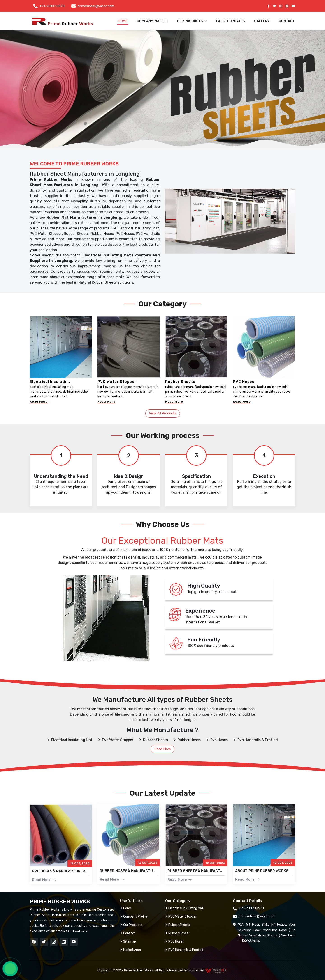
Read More (39, 402)
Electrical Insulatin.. (50, 382)
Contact (287, 21)
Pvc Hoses (217, 740)
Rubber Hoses (187, 740)
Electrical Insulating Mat (70, 740)
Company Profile (152, 21)
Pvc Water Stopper (116, 740)
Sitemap (128, 942)
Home (123, 21)
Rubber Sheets (180, 382)
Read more (80, 931)
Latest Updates (230, 21)
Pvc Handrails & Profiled (256, 740)
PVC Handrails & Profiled (184, 950)
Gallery (262, 21)
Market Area (130, 950)
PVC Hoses (244, 382)
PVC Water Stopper (117, 382)
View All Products (163, 413)
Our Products (131, 925)
